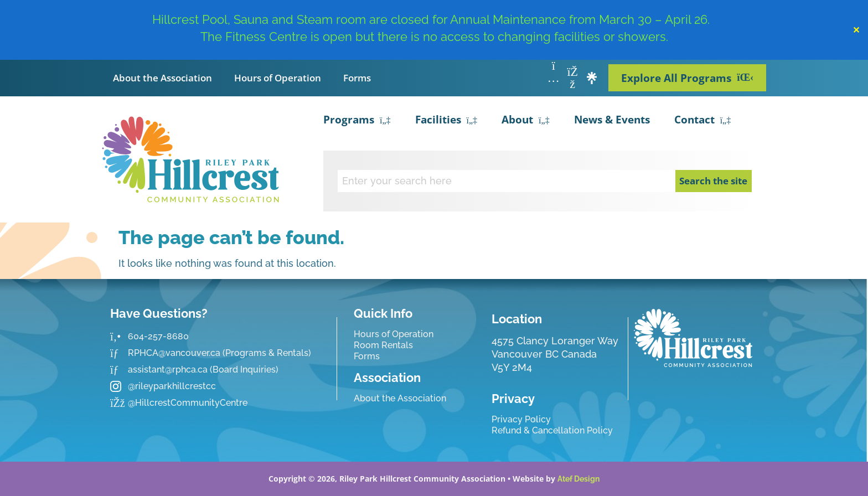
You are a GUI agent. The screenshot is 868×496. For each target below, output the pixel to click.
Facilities (446, 121)
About (526, 121)
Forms (357, 78)
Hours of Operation (278, 78)
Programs (357, 121)
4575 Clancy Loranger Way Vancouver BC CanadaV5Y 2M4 (555, 354)
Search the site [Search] (713, 181)
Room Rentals (383, 345)
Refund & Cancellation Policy (552, 430)
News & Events (612, 120)
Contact (703, 121)
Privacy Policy (521, 419)
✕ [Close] (856, 30)
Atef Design (578, 479)
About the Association (162, 78)
